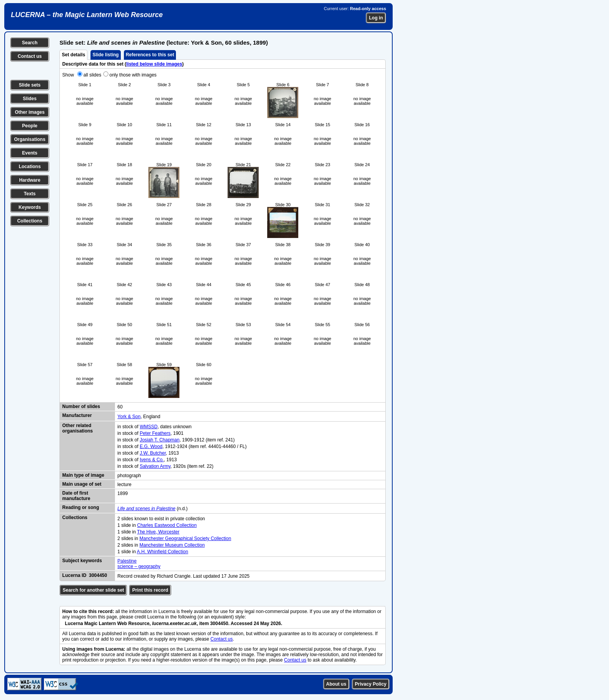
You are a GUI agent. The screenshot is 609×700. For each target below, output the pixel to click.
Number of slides (81, 406)
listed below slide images (154, 64)
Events (30, 153)
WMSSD (149, 427)
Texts (30, 194)
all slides (92, 75)
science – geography (139, 566)
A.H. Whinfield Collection (162, 552)
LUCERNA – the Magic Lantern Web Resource (87, 15)
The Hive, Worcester (158, 532)
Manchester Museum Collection (172, 545)
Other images (30, 112)
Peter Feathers (155, 433)
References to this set (150, 55)
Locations (30, 167)
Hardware (30, 180)
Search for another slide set (93, 590)
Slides (30, 99)
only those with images (133, 75)
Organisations (30, 139)
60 (120, 407)
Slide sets (30, 85)
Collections (30, 221)
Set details (73, 55)
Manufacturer (77, 415)
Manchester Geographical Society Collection (185, 538)
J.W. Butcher (153, 453)
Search (30, 43)
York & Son (129, 417)
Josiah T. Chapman (160, 440)
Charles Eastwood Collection (167, 525)
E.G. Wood (151, 446)
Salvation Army (155, 466)
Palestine (127, 561)
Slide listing (105, 55)
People (30, 126)
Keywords (30, 207)
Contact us (30, 56)
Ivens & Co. (152, 460)
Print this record (150, 590)
